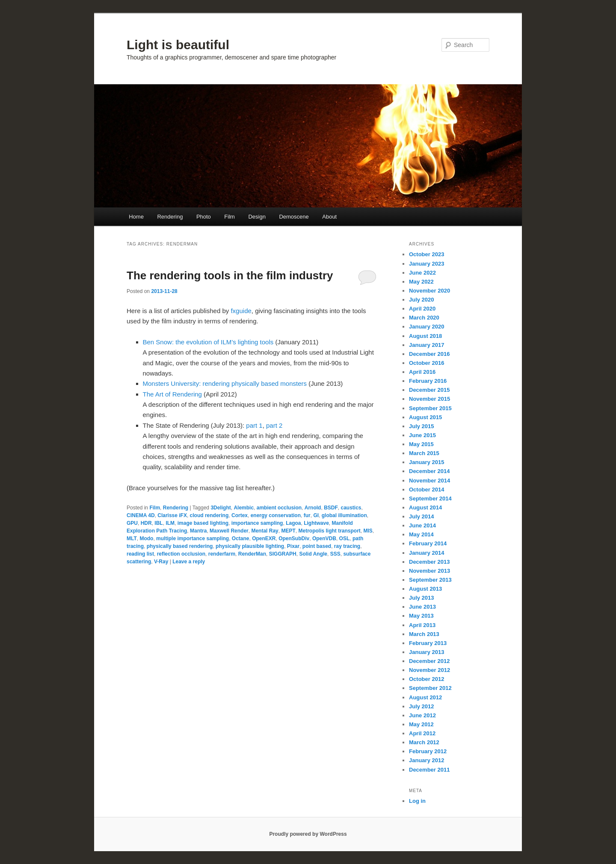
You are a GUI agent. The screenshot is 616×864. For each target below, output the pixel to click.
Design (257, 217)
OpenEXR (264, 539)
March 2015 (424, 453)
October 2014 (426, 490)
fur (307, 515)
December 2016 (429, 354)
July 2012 (422, 706)
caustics (351, 508)
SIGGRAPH (283, 554)
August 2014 (425, 507)
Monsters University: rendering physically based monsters (225, 383)
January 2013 (426, 652)
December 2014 (429, 471)
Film (230, 217)
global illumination (344, 515)
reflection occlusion (181, 554)
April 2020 (422, 309)
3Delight (221, 508)
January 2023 (426, 264)
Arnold (313, 508)
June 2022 (422, 273)
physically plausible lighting (250, 546)
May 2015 (421, 444)
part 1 (254, 425)
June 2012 (422, 715)
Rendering (170, 217)
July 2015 (422, 426)
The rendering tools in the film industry (230, 275)
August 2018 (425, 336)
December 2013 (429, 562)
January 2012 (426, 760)
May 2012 (421, 724)
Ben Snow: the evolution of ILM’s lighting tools (208, 342)
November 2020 (429, 291)
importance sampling (257, 523)
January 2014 (426, 553)
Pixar (293, 546)
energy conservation (276, 515)
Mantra (198, 531)
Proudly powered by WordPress (308, 834)
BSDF (331, 508)
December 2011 (429, 770)
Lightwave (316, 523)
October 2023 (426, 254)
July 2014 (422, 516)
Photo (204, 217)
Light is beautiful (178, 45)
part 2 (274, 425)
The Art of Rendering (172, 394)
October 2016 (426, 363)
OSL (345, 539)
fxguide (241, 311)
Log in (417, 801)
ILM (170, 523)
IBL (158, 523)
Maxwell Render (229, 531)
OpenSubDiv (294, 539)
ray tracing (347, 546)
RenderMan (252, 554)
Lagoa (293, 523)
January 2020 (426, 327)
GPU (132, 523)
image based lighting (203, 523)
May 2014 (421, 534)
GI (316, 515)
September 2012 (430, 688)
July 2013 (422, 598)
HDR (146, 523)
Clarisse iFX (172, 515)
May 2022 (421, 282)
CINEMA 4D (141, 515)
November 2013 (429, 571)
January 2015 (426, 462)
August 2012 (425, 697)
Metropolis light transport (329, 531)
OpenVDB (324, 539)
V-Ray (161, 562)
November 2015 (429, 399)
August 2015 (425, 417)
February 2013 (428, 643)
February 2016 (428, 381)
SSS (335, 554)
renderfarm (222, 554)
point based (317, 546)
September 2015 (430, 408)
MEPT (288, 531)
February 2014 (428, 543)
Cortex (240, 515)
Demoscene (294, 217)
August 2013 (425, 589)
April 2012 (422, 733)
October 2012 (426, 679)
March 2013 (424, 634)
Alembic (244, 508)
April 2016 (422, 372)
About (329, 217)
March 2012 (424, 742)
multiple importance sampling (192, 539)
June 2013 (422, 607)
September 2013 (430, 580)
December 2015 (429, 390)
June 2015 (422, 435)
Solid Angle (313, 554)
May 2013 (421, 616)
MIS (368, 531)
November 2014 (429, 481)
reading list (140, 554)
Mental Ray (265, 531)
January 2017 (426, 345)
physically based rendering (180, 546)
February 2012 (428, 751)
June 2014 (422, 525)
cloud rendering (209, 515)
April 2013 (422, 625)
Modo (146, 539)
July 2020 (422, 300)
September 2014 (430, 499)
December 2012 (429, 661)
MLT (132, 539)
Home (136, 217)
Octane (241, 539)
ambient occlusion (279, 508)
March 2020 (424, 318)
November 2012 (429, 670)
